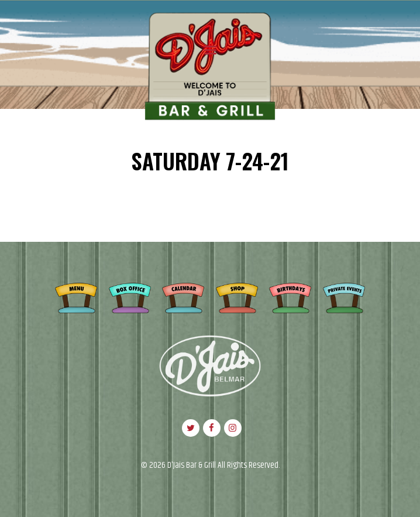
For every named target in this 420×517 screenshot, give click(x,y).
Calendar (183, 296)
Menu (76, 296)
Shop (237, 296)
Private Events (344, 296)
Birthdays (290, 296)
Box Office (130, 296)
